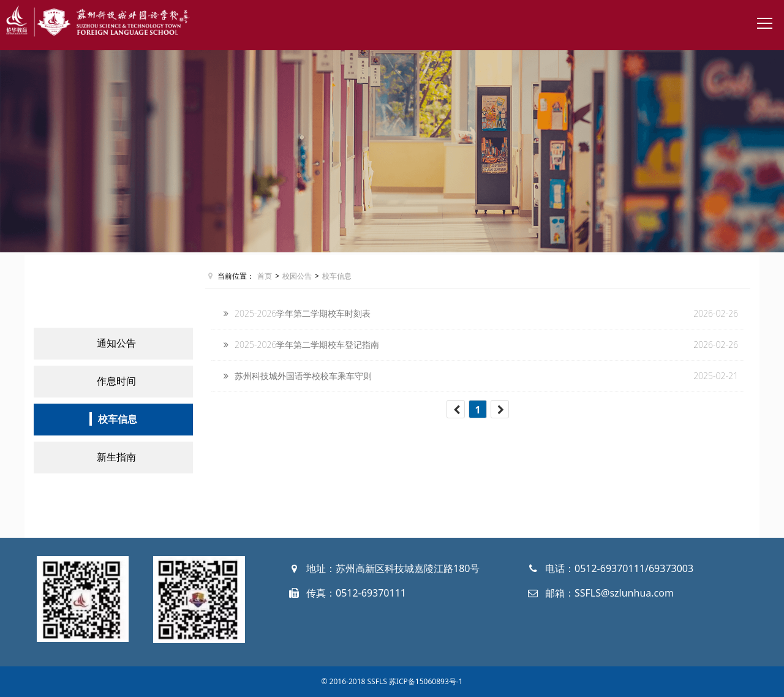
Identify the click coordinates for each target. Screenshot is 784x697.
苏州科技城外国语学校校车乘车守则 (303, 376)
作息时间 (116, 381)
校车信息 (118, 419)
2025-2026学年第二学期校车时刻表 (303, 313)
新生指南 (116, 457)
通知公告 (116, 343)
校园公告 (297, 276)
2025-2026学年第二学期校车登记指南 (307, 345)
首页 (265, 276)
